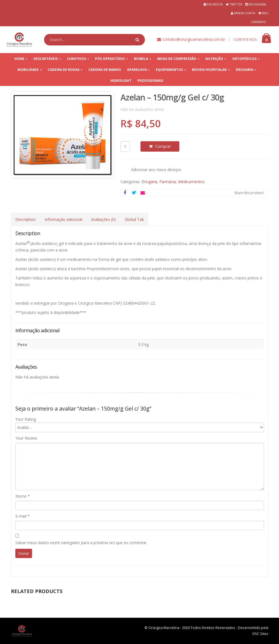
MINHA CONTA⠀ (246, 13)
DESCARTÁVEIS (46, 59)
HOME (19, 59)
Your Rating (26, 419)
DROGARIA (245, 70)
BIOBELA (141, 59)
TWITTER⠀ (237, 4)
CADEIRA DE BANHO (105, 70)
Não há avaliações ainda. (143, 109)
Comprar (163, 146)
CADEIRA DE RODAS (64, 70)
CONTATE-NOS (245, 40)
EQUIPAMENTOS (169, 70)
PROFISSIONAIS (150, 81)
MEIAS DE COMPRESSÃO (177, 59)
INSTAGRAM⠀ (258, 4)
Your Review (26, 438)
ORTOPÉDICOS (244, 59)
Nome (23, 496)
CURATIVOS (76, 59)
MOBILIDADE (28, 70)
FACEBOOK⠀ (216, 4)
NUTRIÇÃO (214, 59)
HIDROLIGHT (121, 81)
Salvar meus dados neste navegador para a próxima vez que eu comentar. (81, 543)
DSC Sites (260, 634)
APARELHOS (137, 70)
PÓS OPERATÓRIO (110, 59)
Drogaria (149, 182)
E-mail (22, 516)
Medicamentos (191, 182)
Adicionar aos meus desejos (156, 170)
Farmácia (168, 182)
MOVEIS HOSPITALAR (209, 70)
